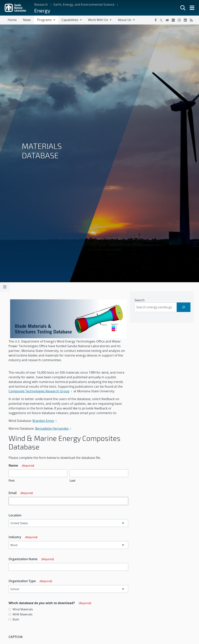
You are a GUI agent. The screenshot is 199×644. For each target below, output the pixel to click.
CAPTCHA (17, 637)
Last (74, 480)
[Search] (185, 307)
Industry (24, 537)
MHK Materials (24, 614)
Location (16, 515)
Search (141, 300)
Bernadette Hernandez (53, 428)
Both (17, 619)
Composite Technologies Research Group (42, 391)
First (13, 480)
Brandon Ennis (45, 421)
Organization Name (33, 559)
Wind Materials (24, 609)
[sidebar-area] (163, 307)
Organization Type (32, 581)
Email (22, 493)
